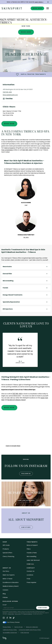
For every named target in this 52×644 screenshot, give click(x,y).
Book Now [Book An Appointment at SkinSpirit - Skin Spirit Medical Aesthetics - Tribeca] (26, 32)
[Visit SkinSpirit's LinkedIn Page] (10, 618)
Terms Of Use (18, 627)
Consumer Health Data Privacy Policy (30, 630)
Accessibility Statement (10, 633)
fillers (29, 549)
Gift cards (6, 545)
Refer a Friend (7, 579)
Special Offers (7, 553)
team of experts (10, 148)
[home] (12, 8)
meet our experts (9, 575)
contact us (31, 571)
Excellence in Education (11, 582)
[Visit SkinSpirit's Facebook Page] (7, 618)
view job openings (26, 500)
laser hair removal (33, 560)
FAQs (28, 579)
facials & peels (32, 553)
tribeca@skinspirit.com (10, 95)
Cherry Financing (8, 556)
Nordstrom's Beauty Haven (16, 400)
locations (30, 575)
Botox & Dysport (32, 545)
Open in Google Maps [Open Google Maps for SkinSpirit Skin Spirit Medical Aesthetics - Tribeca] (13, 446)
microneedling (31, 556)
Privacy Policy (11, 614)
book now (37, 8)
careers (5, 590)
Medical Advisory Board (11, 586)
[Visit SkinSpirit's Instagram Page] (4, 618)
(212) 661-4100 (7, 92)
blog (4, 594)
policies (5, 597)
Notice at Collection (28, 614)
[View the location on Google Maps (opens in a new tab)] (8, 99)
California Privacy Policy (10, 630)
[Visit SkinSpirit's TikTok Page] (14, 618)
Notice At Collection (32, 627)
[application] (26, 429)
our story (26, 527)
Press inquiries (31, 582)
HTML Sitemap (25, 633)
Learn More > (39, 2)
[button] (48, 2)
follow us (26, 474)
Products (6, 549)
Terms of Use (18, 614)
